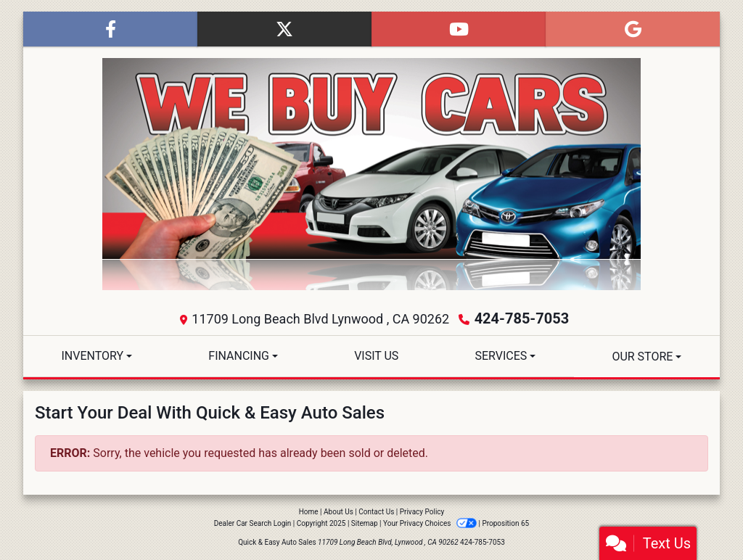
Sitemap (365, 523)
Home (309, 512)
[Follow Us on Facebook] (110, 29)
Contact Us (376, 512)
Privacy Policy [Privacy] (422, 512)
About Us (338, 512)
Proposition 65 (505, 523)
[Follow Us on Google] (633, 29)
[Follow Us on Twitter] (284, 29)
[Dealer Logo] (371, 174)
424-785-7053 (522, 318)
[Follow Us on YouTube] (459, 29)
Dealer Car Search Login (253, 523)
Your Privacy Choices (431, 523)
